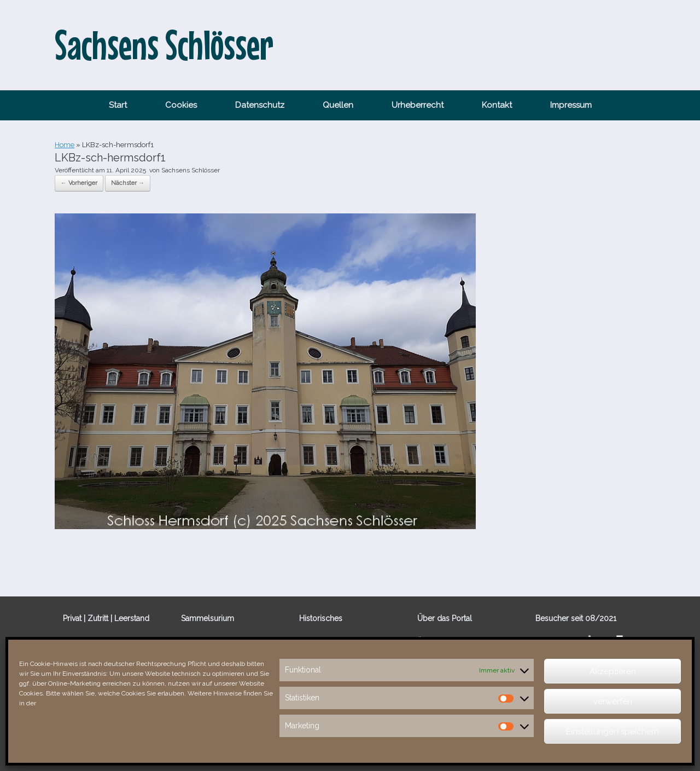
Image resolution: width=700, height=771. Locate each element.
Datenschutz (260, 105)
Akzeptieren (613, 671)
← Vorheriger (79, 183)
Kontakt (497, 105)
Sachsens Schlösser (191, 170)
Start (118, 105)
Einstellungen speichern (612, 732)
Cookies (181, 105)
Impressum (571, 105)
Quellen (338, 105)
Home (65, 145)
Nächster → (128, 183)
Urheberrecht (418, 105)
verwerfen (613, 702)
